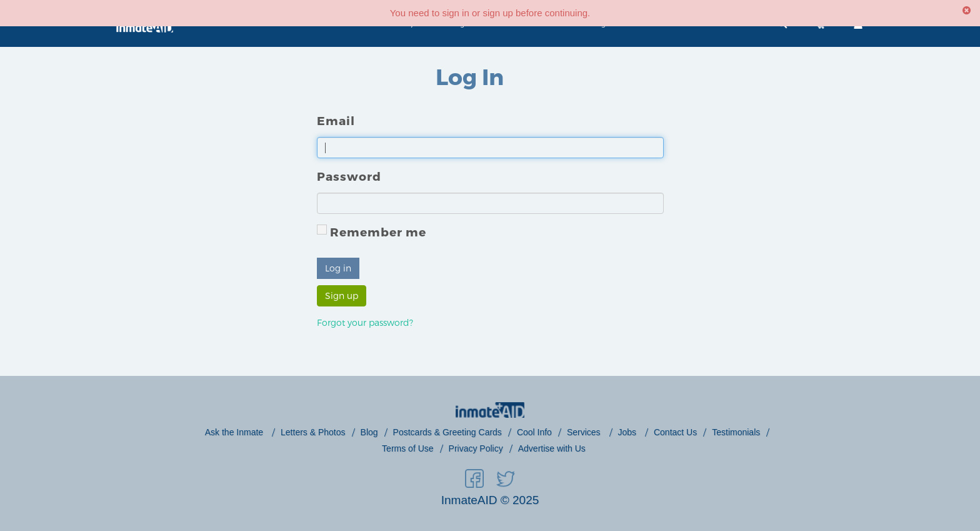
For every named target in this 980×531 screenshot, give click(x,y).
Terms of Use (407, 448)
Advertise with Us (552, 448)
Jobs (628, 432)
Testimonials (736, 432)
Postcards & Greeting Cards (447, 432)
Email (336, 120)
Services (585, 432)
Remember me (372, 232)
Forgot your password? (365, 322)
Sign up (342, 296)
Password (349, 176)
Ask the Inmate (235, 432)
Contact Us (675, 432)
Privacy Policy (476, 448)
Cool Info (534, 432)
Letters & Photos (313, 432)
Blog (369, 432)
